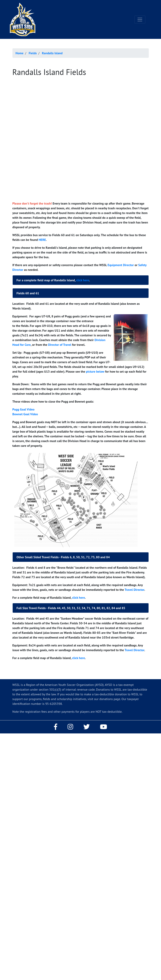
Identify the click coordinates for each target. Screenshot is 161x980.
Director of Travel (60, 345)
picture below (95, 371)
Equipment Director (121, 265)
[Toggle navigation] (140, 20)
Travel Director (134, 590)
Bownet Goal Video (25, 414)
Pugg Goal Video (24, 409)
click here (83, 280)
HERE (42, 240)
